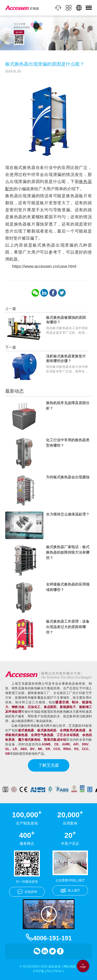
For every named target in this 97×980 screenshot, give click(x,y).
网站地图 (70, 967)
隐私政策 (55, 967)
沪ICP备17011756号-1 (48, 971)
